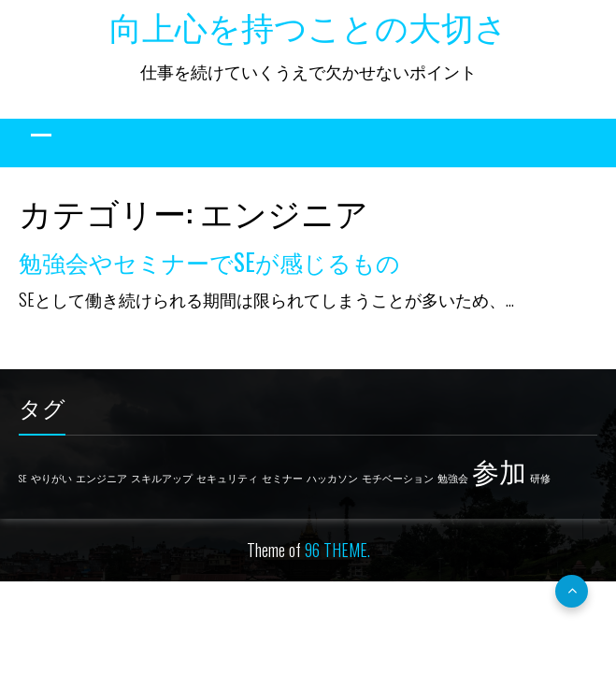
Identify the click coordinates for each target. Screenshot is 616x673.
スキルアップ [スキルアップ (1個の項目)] (162, 478)
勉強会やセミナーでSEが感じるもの (209, 261)
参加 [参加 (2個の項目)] (499, 470)
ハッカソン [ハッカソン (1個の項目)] (332, 478)
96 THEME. (337, 550)
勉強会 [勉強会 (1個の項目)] (453, 478)
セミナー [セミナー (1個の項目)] (282, 478)
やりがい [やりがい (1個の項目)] (51, 478)
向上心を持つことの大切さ (308, 25)
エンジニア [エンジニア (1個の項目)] (101, 478)
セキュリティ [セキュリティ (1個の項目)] (227, 478)
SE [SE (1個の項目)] (23, 478)
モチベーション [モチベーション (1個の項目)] (398, 478)
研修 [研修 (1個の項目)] (540, 478)
